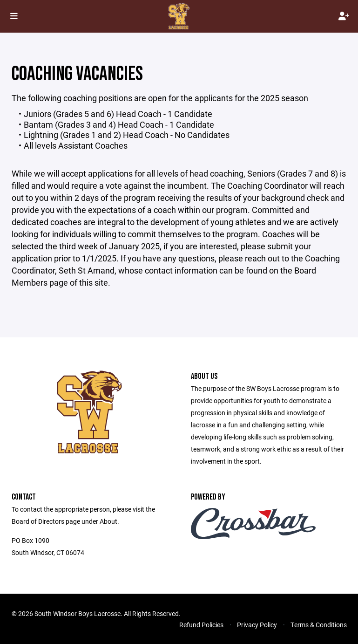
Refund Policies (201, 625)
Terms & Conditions (319, 625)
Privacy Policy (257, 625)
